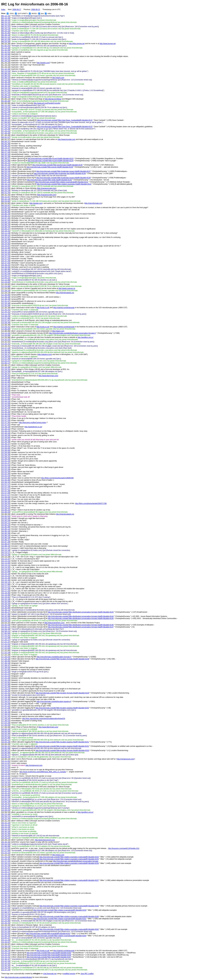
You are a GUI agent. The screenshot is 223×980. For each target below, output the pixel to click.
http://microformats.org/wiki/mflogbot (18, 977)
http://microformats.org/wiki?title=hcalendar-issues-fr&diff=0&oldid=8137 (63, 171)
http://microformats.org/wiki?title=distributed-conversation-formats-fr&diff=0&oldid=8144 (81, 616)
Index (3, 10)
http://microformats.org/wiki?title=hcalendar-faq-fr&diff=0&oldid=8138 (60, 173)
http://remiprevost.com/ (126, 759)
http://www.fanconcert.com (45, 840)
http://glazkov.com (45, 354)
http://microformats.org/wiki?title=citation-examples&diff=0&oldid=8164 (60, 936)
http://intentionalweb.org (65, 293)
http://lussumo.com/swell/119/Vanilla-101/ (124, 848)
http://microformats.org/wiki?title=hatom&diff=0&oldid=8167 (49, 957)
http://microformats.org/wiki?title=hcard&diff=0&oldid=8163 (48, 934)
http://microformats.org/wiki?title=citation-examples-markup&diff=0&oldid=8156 (69, 863)
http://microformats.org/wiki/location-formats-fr (54, 657)
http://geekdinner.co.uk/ (33, 427)
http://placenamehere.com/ (54, 623)
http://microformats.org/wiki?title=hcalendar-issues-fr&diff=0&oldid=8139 (63, 178)
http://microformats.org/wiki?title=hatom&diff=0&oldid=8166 (49, 955)
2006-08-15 (35, 10)
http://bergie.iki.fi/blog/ (53, 99)
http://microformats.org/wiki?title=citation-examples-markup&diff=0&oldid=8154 (69, 857)
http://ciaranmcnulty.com (47, 188)
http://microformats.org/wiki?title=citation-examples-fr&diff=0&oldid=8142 (64, 184)
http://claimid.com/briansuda (64, 308)
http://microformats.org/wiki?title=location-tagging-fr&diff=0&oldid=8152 (62, 746)
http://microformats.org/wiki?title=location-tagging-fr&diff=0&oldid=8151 (62, 742)
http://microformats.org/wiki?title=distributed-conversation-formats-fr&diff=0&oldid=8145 (81, 618)
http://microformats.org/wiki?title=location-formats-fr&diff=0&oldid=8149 (62, 693)
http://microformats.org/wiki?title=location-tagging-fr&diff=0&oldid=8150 (62, 708)
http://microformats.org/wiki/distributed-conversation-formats (76, 861)
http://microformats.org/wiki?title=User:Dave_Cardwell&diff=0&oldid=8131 (65, 120)
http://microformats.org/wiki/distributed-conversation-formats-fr (72, 333)
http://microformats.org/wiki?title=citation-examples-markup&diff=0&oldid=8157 (69, 880)
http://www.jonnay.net (108, 44)
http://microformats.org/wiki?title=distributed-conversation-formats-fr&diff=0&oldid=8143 (81, 612)
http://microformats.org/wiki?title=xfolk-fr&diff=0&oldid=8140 (49, 180)
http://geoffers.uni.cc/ (85, 337)
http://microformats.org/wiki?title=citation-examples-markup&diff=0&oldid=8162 (69, 929)
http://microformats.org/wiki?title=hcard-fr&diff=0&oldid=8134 (50, 161)
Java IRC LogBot (87, 974)
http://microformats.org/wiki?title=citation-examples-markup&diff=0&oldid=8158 (69, 906)
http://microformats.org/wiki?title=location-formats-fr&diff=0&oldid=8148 (62, 659)
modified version (69, 974)
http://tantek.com (36, 203)
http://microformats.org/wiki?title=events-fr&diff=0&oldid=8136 (50, 167)
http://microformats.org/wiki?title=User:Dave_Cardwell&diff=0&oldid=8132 (65, 127)
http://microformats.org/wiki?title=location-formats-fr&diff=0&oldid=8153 (62, 750)
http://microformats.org (93, 203)
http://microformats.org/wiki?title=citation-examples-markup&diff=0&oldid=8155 (69, 859)
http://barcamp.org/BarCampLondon (32, 423)
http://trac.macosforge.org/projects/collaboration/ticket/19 (44, 719)
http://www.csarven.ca (67, 288)
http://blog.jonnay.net (77, 44)
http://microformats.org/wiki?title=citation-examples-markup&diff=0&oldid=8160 (69, 917)
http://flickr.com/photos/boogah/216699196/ (57, 478)
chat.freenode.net (50, 974)
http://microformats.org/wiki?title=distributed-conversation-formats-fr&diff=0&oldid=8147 (81, 627)
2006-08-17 (17, 10)
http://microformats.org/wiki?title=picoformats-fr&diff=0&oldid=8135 (57, 165)
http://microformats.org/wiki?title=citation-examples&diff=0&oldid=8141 (62, 182)
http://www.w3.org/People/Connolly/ (47, 103)
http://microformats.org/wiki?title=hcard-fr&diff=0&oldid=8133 (50, 159)
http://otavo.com (58, 78)
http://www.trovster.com (67, 139)
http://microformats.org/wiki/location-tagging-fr (54, 702)
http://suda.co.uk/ (43, 308)
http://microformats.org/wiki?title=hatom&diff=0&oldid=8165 (49, 953)
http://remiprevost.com (34, 765)
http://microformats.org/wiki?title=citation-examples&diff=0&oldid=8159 (60, 910)
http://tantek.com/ (43, 63)
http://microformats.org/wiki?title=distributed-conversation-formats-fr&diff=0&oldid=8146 (81, 625)
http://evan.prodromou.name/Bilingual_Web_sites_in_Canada (43, 772)
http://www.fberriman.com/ (48, 376)
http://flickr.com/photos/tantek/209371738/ (91, 503)
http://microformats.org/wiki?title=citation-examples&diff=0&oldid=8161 (60, 919)
